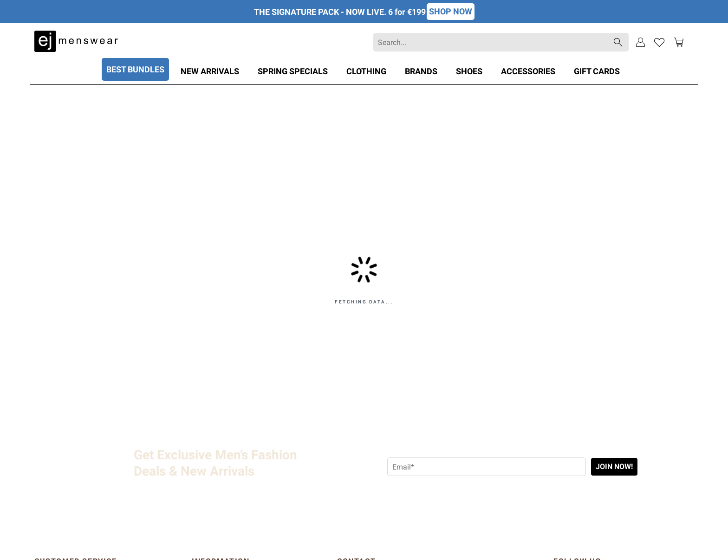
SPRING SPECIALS (293, 71)
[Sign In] (640, 42)
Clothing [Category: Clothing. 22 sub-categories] (366, 71)
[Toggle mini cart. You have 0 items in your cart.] (679, 42)
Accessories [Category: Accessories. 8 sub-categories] (528, 71)
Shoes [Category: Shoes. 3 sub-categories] (469, 71)
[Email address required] (487, 467)
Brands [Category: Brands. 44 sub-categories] (421, 71)
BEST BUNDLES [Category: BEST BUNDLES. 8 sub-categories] (135, 69)
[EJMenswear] (76, 42)
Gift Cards (597, 71)
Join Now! (614, 467)
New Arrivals (210, 71)
